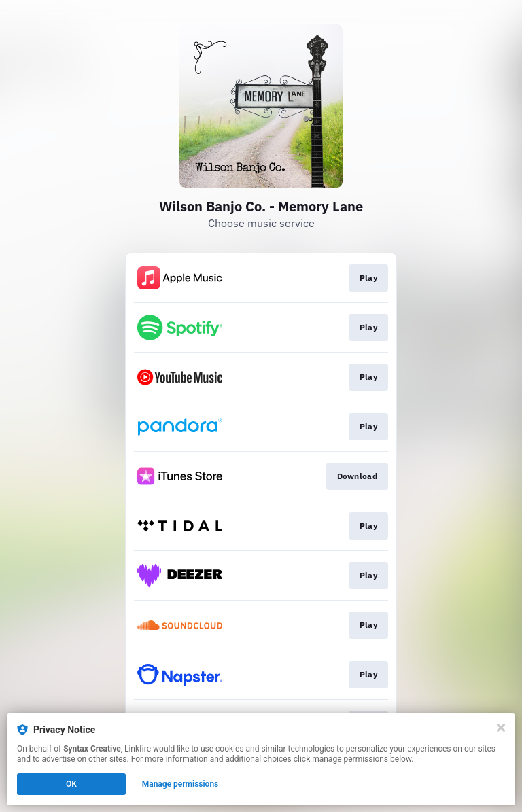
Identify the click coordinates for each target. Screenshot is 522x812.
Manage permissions (180, 784)
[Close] (501, 728)
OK (71, 784)
